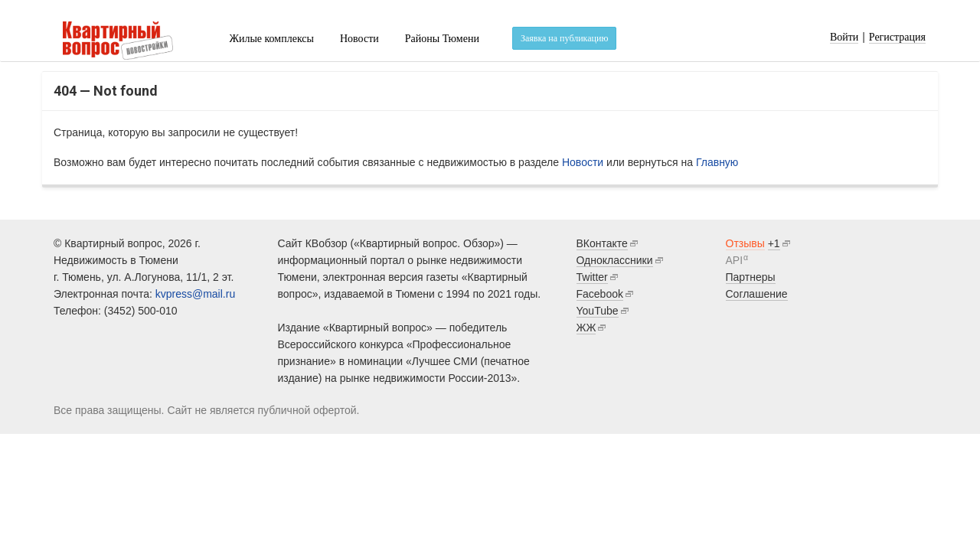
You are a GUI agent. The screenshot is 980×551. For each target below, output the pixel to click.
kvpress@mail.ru (195, 294)
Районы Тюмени (442, 39)
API (735, 260)
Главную (717, 162)
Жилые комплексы (271, 39)
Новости (359, 39)
